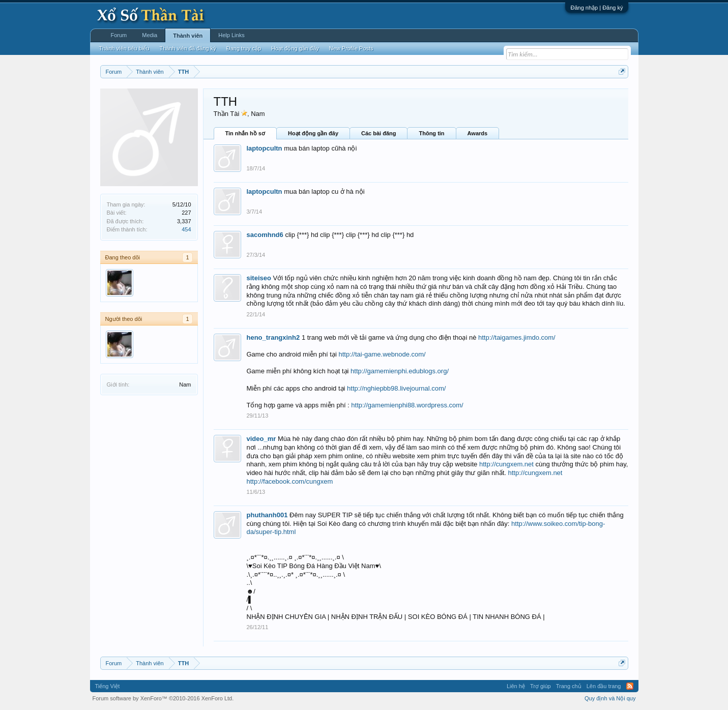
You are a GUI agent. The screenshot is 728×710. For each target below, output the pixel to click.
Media (150, 35)
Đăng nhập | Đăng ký (596, 8)
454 (186, 229)
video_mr (261, 439)
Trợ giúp (541, 686)
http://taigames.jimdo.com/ (517, 337)
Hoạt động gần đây (313, 133)
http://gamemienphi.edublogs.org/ (400, 371)
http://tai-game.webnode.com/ (382, 354)
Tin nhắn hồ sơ (245, 133)
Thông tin (431, 133)
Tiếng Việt (108, 686)
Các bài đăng (378, 133)
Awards (478, 133)
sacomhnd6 (265, 235)
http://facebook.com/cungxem (290, 481)
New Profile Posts (351, 48)
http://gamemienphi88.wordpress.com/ (407, 405)
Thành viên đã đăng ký (187, 48)
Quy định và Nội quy (610, 698)
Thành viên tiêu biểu (124, 48)
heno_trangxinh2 (273, 337)
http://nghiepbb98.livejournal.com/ (396, 388)
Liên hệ (516, 686)
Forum (119, 35)
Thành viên (188, 36)
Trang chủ (569, 686)
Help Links (231, 35)
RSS (630, 686)
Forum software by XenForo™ (163, 698)
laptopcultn (265, 148)
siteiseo (259, 278)
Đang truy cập (244, 48)
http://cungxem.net (506, 464)
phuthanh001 (267, 515)
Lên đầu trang (604, 686)
